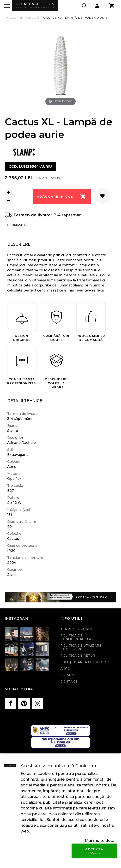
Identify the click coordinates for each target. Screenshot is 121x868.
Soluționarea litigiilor (83, 662)
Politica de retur (78, 656)
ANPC (65, 669)
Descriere (19, 244)
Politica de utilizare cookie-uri (81, 647)
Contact (69, 681)
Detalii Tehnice (25, 401)
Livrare (68, 675)
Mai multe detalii (101, 841)
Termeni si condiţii (78, 629)
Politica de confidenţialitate (78, 637)
